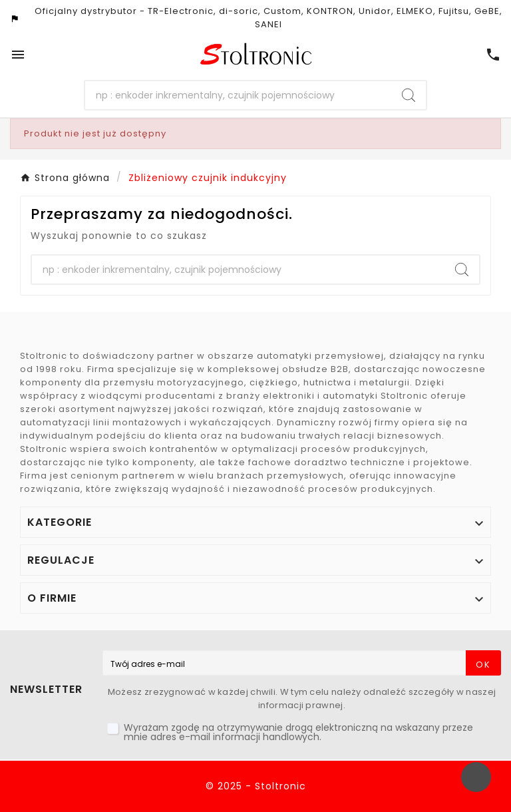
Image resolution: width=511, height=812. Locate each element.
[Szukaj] (239, 95)
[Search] (409, 95)
